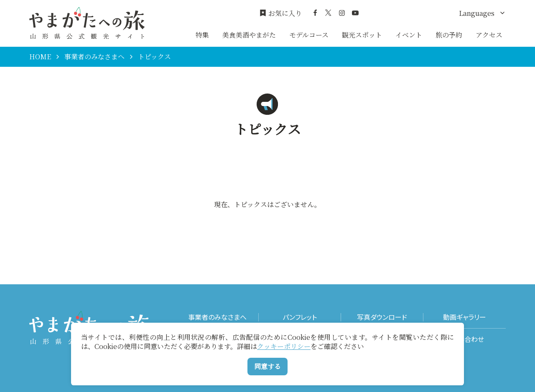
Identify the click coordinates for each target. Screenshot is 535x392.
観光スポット (362, 35)
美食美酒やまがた (249, 35)
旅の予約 (449, 35)
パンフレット (300, 317)
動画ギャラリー (465, 317)
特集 (202, 35)
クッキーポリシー (284, 346)
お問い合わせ (465, 339)
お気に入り (281, 13)
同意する (267, 366)
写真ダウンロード (382, 317)
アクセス (489, 35)
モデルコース (309, 35)
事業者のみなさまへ (94, 57)
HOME (40, 57)
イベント (409, 35)
